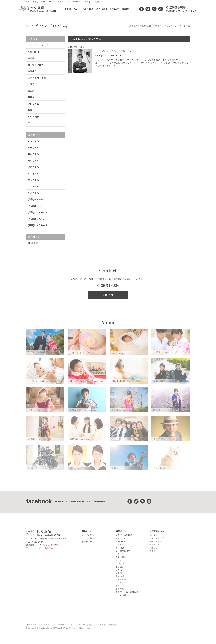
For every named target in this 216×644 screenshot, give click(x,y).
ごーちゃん (33, 186)
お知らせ (153, 548)
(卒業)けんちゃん (37, 199)
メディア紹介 (156, 542)
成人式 (31, 91)
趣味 (30, 110)
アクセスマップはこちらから (40, 548)
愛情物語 (120, 576)
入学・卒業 (121, 557)
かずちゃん (33, 173)
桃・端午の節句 (36, 65)
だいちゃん (33, 161)
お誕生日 (32, 71)
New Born (33, 52)
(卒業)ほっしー (35, 206)
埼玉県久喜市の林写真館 (141, 26)
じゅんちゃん (170, 26)
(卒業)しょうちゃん (38, 225)
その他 (31, 123)
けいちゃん (33, 167)
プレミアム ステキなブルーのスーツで (115, 51)
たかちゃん (33, 193)
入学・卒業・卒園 (37, 78)
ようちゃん (33, 141)
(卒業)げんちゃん (37, 219)
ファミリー (121, 579)
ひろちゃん (33, 180)
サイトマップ (156, 545)
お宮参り (32, 58)
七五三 (31, 84)
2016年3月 (33, 243)
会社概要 (153, 535)
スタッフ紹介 (88, 538)
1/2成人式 (120, 564)
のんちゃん (33, 154)
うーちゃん (33, 148)
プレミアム (33, 104)
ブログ (158, 26)
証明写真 (120, 589)
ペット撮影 (33, 117)
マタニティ (121, 538)
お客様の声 (87, 542)
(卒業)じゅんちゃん (38, 212)
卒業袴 (31, 97)
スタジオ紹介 (88, 535)
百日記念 (120, 548)
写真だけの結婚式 (124, 535)
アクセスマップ (157, 538)
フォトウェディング (38, 45)
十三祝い (120, 567)
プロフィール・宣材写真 (127, 592)
